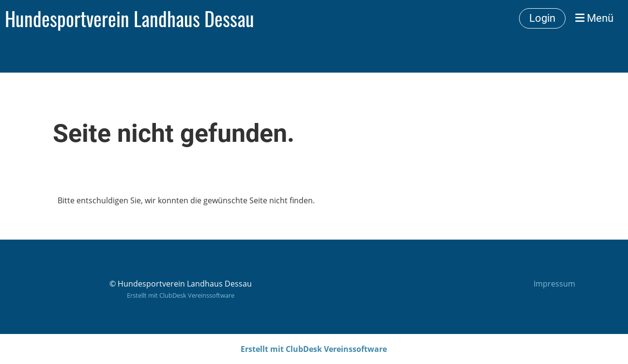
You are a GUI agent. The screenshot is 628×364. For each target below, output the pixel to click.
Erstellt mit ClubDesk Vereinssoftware (181, 295)
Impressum (554, 284)
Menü (594, 18)
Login (542, 18)
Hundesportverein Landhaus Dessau (130, 18)
